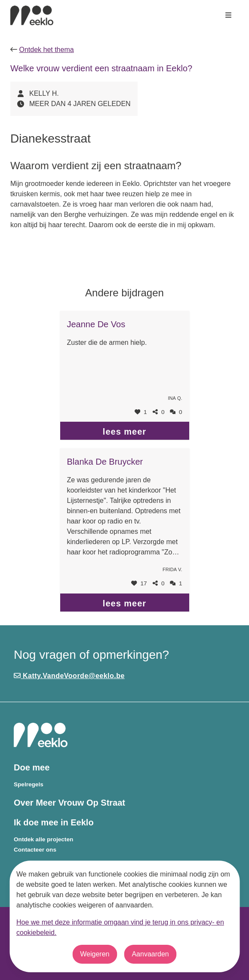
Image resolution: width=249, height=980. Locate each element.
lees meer (124, 432)
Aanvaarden (150, 954)
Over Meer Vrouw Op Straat (69, 803)
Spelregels (29, 784)
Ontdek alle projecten (43, 839)
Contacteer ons (35, 850)
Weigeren (95, 954)
